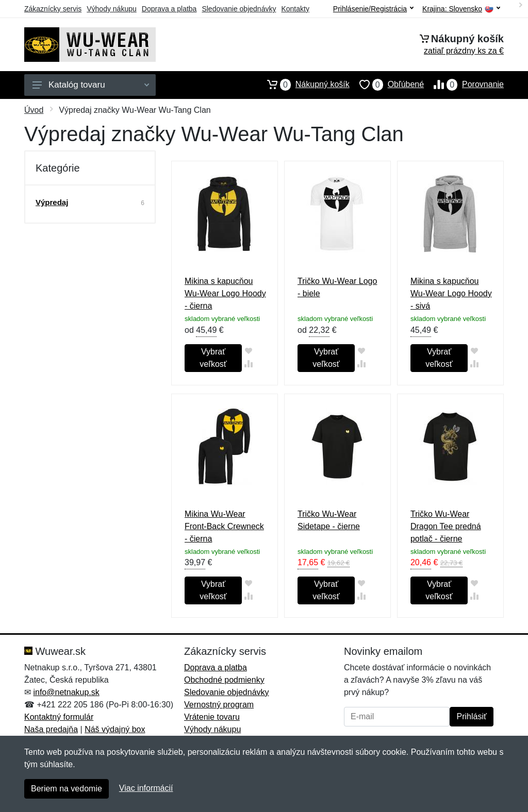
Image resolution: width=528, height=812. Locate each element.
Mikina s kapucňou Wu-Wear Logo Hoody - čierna (225, 293)
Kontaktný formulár (59, 717)
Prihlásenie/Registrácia (373, 9)
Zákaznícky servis (53, 9)
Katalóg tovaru (91, 85)
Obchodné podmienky (224, 680)
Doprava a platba (169, 9)
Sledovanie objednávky (239, 9)
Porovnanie (464, 84)
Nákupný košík (303, 84)
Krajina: (461, 9)
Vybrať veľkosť (213, 358)
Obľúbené (387, 84)
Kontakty (295, 9)
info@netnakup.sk (66, 692)
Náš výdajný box (115, 729)
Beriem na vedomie (67, 789)
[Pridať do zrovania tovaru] (248, 363)
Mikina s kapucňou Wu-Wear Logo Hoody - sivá (451, 293)
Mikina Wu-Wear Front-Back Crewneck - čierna (224, 526)
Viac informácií (146, 788)
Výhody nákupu (112, 9)
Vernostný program (219, 705)
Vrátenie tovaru (212, 717)
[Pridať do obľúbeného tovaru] (248, 351)
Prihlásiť (471, 716)
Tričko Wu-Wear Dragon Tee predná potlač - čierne (446, 526)
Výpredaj (52, 202)
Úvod (34, 110)
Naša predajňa (51, 729)
